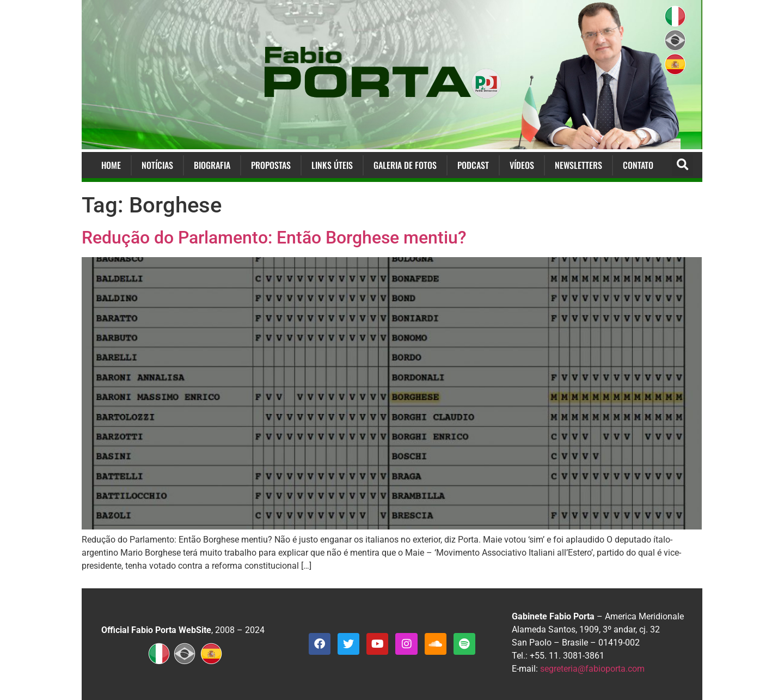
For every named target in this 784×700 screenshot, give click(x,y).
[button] (682, 165)
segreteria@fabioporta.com (592, 669)
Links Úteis (332, 165)
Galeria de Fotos (405, 165)
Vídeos (522, 165)
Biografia (212, 165)
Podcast (473, 165)
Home (111, 165)
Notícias (157, 165)
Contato (638, 165)
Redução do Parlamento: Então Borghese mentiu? (274, 238)
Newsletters (578, 165)
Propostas (271, 165)
